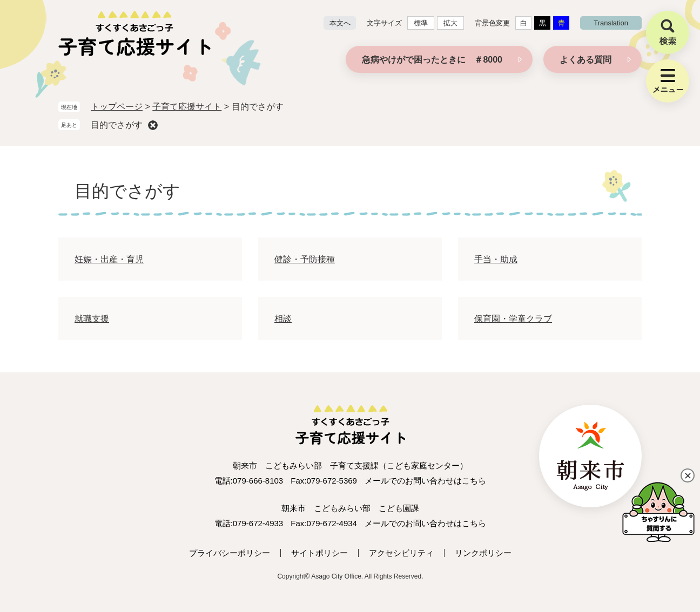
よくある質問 (585, 60)
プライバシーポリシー (230, 553)
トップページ (117, 107)
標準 (421, 23)
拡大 (450, 23)
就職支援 (92, 319)
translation (611, 23)
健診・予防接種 (305, 259)
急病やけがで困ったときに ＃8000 (432, 60)
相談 (283, 319)
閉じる (688, 475)
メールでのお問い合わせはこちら (425, 481)
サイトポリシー (319, 553)
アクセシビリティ (401, 553)
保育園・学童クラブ (513, 319)
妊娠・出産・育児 (109, 259)
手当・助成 (496, 259)
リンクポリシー (483, 553)
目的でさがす (117, 125)
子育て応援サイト (187, 107)
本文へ (340, 23)
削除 (153, 125)
